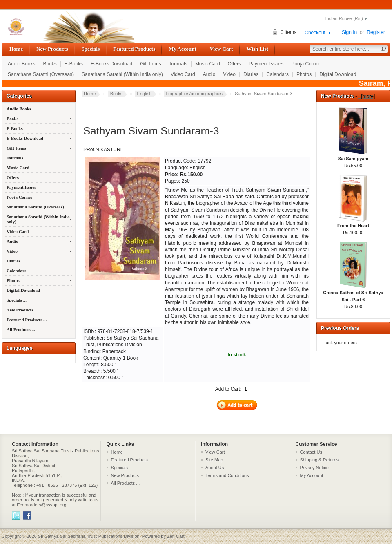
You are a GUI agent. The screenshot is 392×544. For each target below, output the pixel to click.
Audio (209, 74)
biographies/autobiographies (194, 94)
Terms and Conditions (227, 475)
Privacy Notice (314, 468)
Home (16, 49)
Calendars (277, 74)
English (144, 94)
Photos (304, 74)
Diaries (251, 74)
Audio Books (21, 64)
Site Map (214, 460)
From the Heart (353, 223)
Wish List (258, 49)
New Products (52, 49)
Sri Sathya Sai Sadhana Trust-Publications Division (89, 536)
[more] (366, 96)
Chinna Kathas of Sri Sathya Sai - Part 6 (353, 294)
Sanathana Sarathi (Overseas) (41, 74)
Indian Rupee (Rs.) (344, 18)
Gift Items (150, 64)
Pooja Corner (306, 64)
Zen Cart (176, 536)
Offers (234, 64)
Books (50, 64)
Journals (178, 64)
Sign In (349, 32)
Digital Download (338, 74)
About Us (215, 468)
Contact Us (311, 452)
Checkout (315, 33)
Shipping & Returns (320, 460)
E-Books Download (111, 64)
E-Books (74, 64)
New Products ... (22, 310)
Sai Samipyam (353, 156)
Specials (90, 49)
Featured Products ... (27, 320)
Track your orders (339, 343)
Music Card (208, 64)
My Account (182, 49)
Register (376, 32)
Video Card (183, 74)
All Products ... (21, 329)
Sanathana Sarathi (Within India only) (122, 74)
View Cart (222, 49)
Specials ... (17, 300)
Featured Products (134, 49)
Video (229, 74)
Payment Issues (266, 64)
